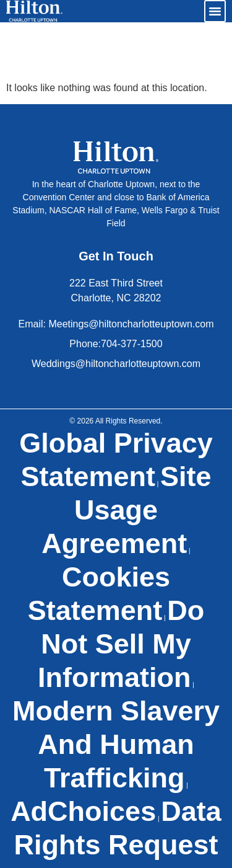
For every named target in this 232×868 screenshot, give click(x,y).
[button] (215, 11)
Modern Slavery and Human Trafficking (116, 744)
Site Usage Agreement (126, 510)
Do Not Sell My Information (121, 644)
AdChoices (83, 811)
